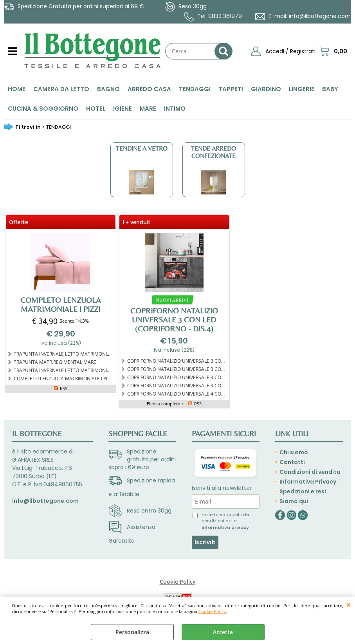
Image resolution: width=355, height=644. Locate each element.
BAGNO (108, 89)
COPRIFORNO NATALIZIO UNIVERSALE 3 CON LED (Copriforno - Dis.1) (202, 377)
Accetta (223, 632)
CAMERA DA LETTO (61, 89)
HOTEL (96, 109)
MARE (148, 109)
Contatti (292, 462)
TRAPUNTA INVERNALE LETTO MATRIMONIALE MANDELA (76, 354)
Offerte (19, 222)
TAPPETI (231, 89)
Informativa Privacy (308, 482)
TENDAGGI (195, 89)
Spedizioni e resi (303, 491)
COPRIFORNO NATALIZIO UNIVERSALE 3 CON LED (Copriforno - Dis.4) (174, 319)
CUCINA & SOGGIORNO (43, 109)
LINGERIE (302, 89)
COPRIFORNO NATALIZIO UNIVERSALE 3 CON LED (181, 385)
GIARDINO (266, 89)
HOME (17, 89)
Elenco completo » (165, 404)
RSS (64, 388)
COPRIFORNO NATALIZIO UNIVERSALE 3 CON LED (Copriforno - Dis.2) (202, 369)
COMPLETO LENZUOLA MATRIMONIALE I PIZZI (61, 304)
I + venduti (137, 222)
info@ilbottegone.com (320, 16)
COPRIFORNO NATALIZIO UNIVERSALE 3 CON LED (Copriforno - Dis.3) (202, 361)
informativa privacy (225, 527)
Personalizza (132, 632)
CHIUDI (349, 604)
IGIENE (123, 109)
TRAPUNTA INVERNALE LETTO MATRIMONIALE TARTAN (74, 370)
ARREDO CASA (149, 89)
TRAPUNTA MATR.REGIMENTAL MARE (55, 362)
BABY (330, 89)
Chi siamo (294, 452)
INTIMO (175, 109)
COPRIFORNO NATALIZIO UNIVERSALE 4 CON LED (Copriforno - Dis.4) (202, 394)
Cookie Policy (212, 611)
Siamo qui (294, 501)
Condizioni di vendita (310, 472)
